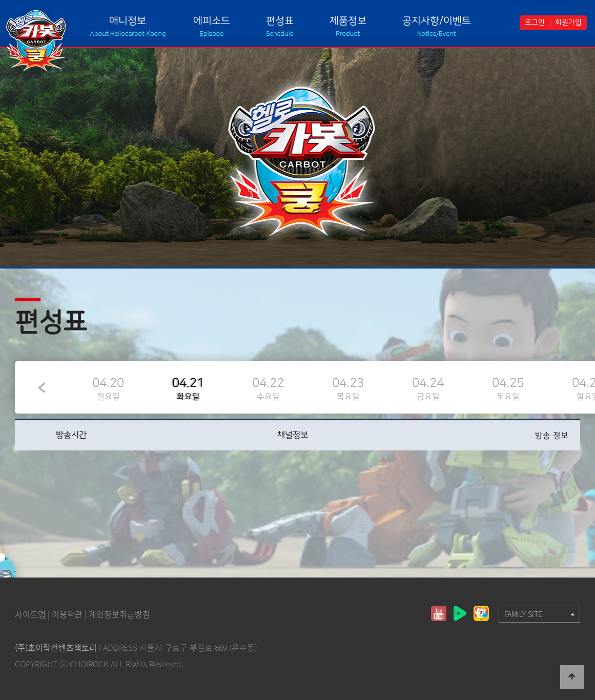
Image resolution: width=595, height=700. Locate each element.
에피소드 (212, 21)
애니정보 (128, 21)
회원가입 (568, 23)
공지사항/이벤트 (437, 21)
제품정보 (348, 21)
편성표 (280, 21)
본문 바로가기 (0, 0)
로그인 (535, 23)
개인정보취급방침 (119, 614)
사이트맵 (30, 614)
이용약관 (67, 614)
